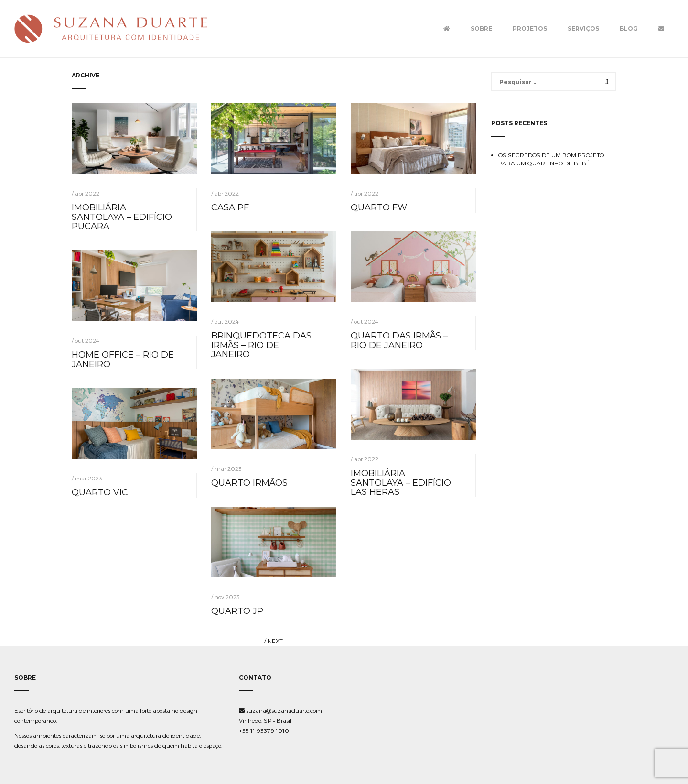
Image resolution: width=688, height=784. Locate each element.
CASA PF (230, 207)
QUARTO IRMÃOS (249, 483)
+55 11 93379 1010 (264, 730)
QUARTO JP (237, 611)
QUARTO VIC (100, 492)
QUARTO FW (379, 207)
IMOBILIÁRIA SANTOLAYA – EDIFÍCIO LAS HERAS (401, 483)
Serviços (583, 28)
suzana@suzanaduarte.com (280, 710)
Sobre (481, 28)
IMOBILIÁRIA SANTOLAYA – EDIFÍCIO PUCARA (122, 217)
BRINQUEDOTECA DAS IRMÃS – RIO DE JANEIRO (261, 345)
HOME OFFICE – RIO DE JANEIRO (123, 359)
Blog (629, 28)
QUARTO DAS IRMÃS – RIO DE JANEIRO (399, 340)
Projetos (530, 28)
